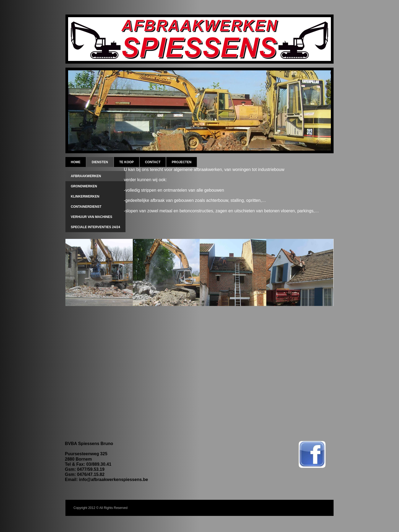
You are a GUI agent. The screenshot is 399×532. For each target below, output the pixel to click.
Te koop (127, 162)
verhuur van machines (91, 217)
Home (76, 162)
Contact (153, 162)
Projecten (181, 162)
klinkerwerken (85, 196)
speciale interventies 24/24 (95, 227)
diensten (100, 162)
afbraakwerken (86, 176)
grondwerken (84, 186)
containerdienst (86, 207)
